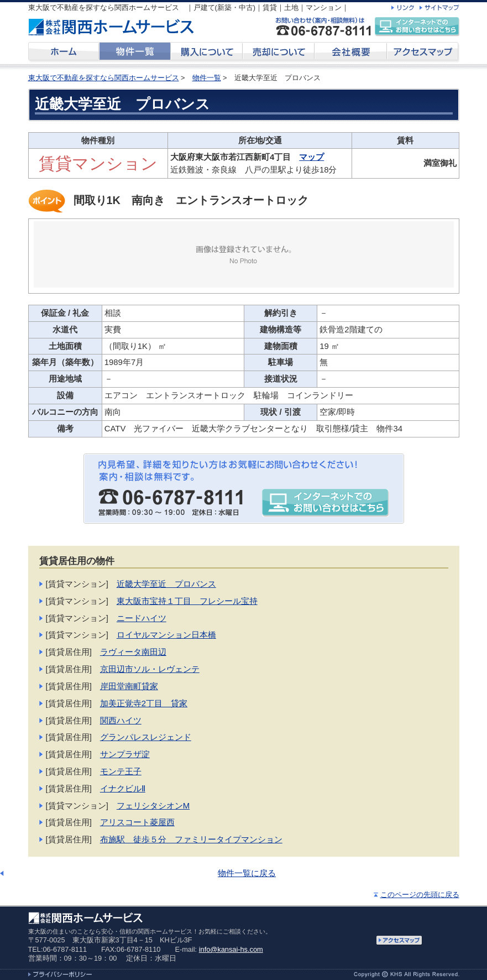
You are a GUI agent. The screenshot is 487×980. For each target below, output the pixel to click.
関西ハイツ (121, 721)
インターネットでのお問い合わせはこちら (417, 27)
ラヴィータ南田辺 (133, 652)
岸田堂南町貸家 (129, 686)
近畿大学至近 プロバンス (166, 584)
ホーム (64, 53)
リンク (403, 7)
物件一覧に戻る (247, 873)
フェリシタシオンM (153, 806)
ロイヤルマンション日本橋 (166, 635)
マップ (311, 157)
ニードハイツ (142, 618)
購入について (207, 53)
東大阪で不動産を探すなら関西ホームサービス (104, 78)
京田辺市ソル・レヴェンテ (150, 669)
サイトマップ (439, 7)
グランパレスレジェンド (146, 737)
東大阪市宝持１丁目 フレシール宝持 (187, 601)
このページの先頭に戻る (420, 895)
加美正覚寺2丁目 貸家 (144, 703)
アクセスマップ (423, 53)
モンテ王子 (121, 772)
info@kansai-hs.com (231, 949)
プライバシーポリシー (60, 974)
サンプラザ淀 (125, 754)
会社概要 (351, 53)
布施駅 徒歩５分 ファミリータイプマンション (191, 840)
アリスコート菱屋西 (137, 822)
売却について (279, 53)
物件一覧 (207, 78)
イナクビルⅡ (123, 789)
